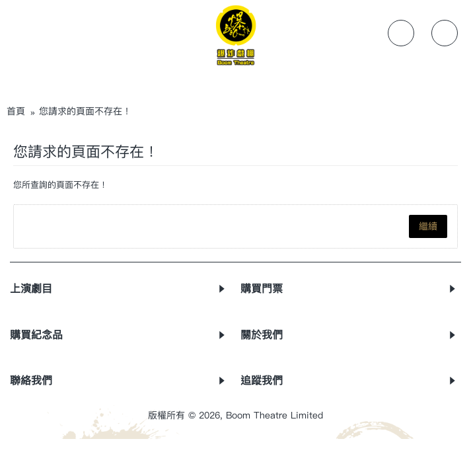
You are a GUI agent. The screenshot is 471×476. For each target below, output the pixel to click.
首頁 (16, 111)
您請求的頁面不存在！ (85, 111)
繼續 (428, 226)
